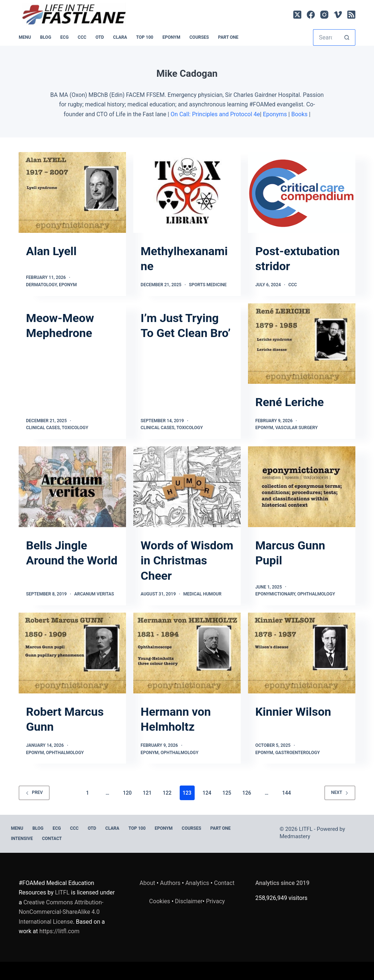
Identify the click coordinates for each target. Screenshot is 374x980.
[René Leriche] (302, 344)
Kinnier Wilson (293, 712)
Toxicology (75, 428)
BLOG (46, 37)
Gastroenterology (298, 753)
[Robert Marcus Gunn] (72, 653)
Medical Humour (203, 594)
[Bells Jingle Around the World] (72, 487)
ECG (64, 37)
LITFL (62, 892)
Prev (34, 792)
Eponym (68, 285)
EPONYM (171, 37)
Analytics (197, 883)
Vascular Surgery (297, 428)
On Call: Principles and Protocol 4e (215, 114)
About (147, 883)
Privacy (215, 901)
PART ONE (228, 37)
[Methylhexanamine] (187, 192)
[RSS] (351, 15)
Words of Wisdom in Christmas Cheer (187, 561)
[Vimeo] (338, 15)
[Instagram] (324, 15)
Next (340, 792)
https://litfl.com (60, 931)
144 (286, 793)
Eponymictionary (275, 594)
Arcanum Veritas (94, 594)
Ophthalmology (316, 594)
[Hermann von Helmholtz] (187, 653)
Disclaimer (189, 901)
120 (127, 793)
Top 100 (145, 37)
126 (247, 793)
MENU (25, 37)
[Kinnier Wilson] (302, 653)
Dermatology (41, 285)
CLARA (120, 37)
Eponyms (275, 114)
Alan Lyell (51, 251)
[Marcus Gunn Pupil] (302, 487)
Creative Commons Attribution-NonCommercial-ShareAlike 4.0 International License (61, 912)
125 (227, 793)
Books (299, 114)
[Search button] (347, 37)
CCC (82, 37)
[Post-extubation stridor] (302, 192)
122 (167, 793)
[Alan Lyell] (72, 192)
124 (207, 793)
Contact (52, 839)
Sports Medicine (208, 285)
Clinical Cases (43, 428)
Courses (199, 37)
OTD (100, 37)
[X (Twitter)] (297, 15)
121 (147, 793)
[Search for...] (326, 37)
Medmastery (295, 836)
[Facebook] (311, 15)
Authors (170, 883)
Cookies (160, 901)
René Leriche (290, 402)
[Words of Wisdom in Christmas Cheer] (187, 487)
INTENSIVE (22, 839)
